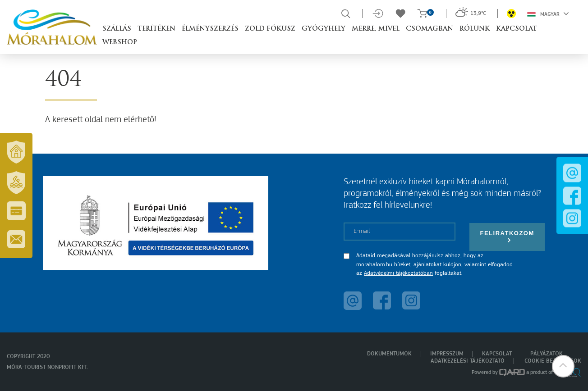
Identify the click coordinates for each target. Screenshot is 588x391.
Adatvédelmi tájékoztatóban (398, 273)
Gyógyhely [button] (324, 29)
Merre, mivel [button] (376, 29)
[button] (563, 366)
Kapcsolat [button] (517, 29)
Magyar (548, 14)
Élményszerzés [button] (210, 29)
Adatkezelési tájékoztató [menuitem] (468, 361)
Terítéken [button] (156, 29)
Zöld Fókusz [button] (270, 29)
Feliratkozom (507, 237)
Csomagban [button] (430, 29)
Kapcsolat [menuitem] (497, 354)
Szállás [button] (117, 29)
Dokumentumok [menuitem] (389, 354)
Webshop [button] (120, 43)
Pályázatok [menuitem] (547, 354)
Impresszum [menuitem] (447, 354)
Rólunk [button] (475, 29)
